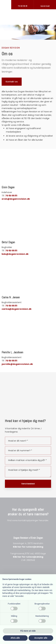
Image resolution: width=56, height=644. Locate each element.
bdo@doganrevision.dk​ (15, 254)
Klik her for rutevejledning (28, 547)
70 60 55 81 (11, 196)
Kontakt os (12, 82)
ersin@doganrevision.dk (16, 199)
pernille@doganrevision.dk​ (17, 364)
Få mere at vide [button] (28, 631)
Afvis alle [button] (15, 638)
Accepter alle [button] (41, 638)
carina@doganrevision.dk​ (17, 309)
